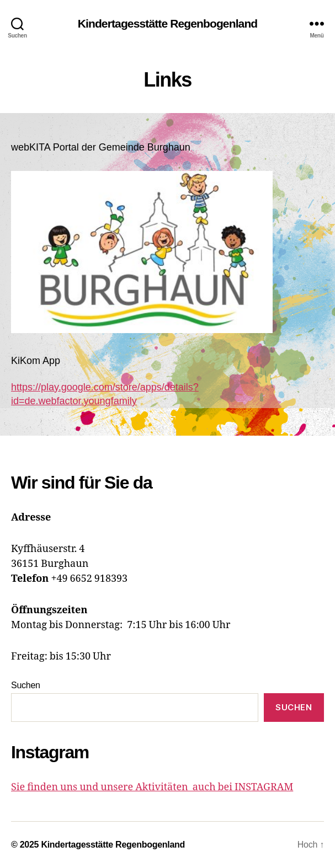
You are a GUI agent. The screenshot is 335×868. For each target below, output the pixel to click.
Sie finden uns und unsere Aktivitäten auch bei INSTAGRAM (152, 787)
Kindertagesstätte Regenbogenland (168, 23)
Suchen (26, 685)
